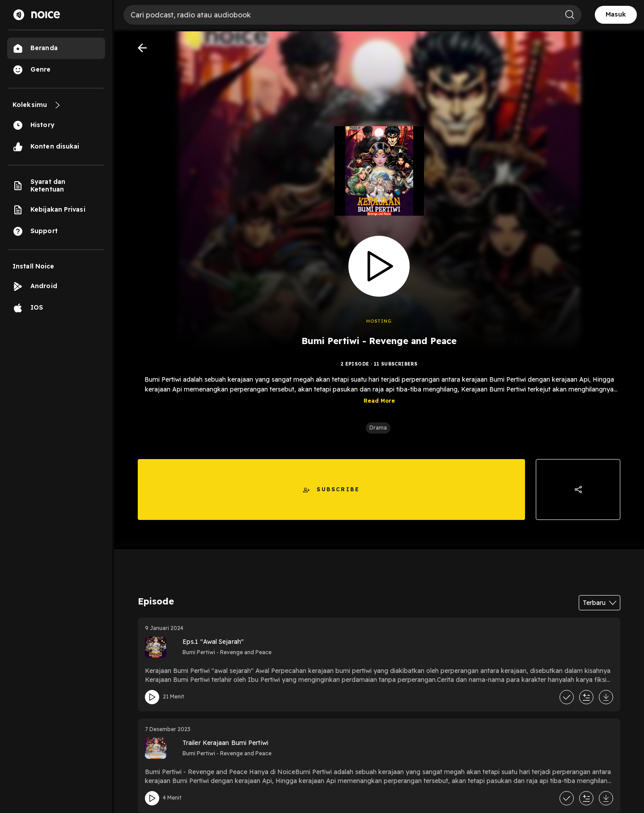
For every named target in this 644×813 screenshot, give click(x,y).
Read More (379, 401)
